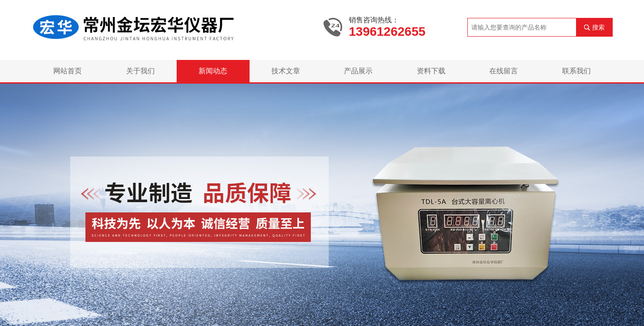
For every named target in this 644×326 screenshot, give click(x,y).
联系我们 (576, 71)
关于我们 (140, 71)
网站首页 (68, 71)
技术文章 (286, 71)
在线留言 (504, 71)
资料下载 (431, 71)
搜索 (598, 27)
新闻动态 (213, 71)
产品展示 (358, 71)
